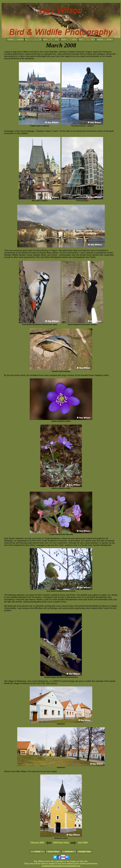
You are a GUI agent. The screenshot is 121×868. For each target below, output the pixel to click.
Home (15, 39)
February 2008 (37, 842)
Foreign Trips (87, 39)
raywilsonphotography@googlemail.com (61, 866)
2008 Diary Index (61, 842)
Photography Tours (33, 39)
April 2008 (83, 842)
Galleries (69, 39)
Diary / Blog (51, 39)
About (105, 39)
